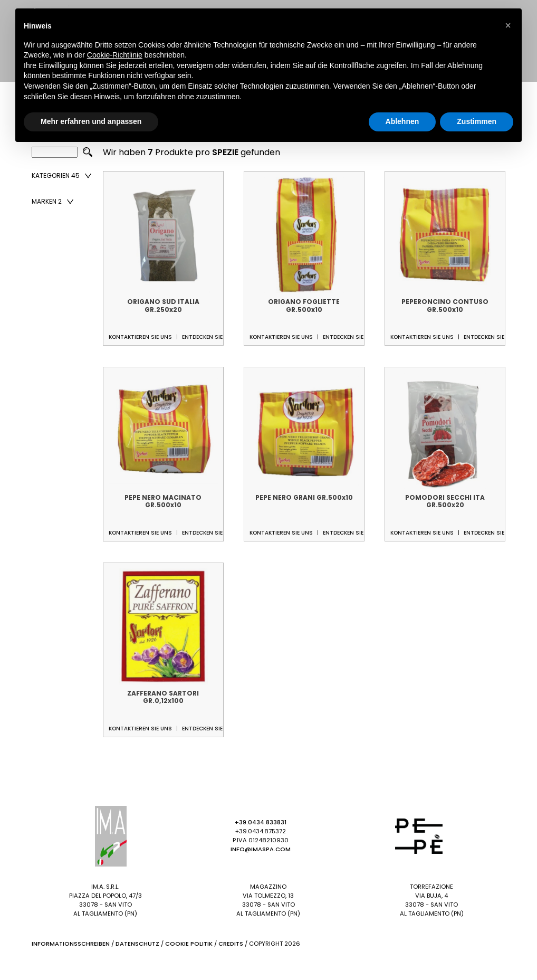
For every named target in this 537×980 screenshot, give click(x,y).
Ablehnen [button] (402, 121)
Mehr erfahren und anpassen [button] (91, 121)
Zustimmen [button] (477, 121)
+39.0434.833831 (261, 822)
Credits (231, 944)
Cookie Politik (189, 944)
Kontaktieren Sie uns (140, 337)
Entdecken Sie (202, 337)
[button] (508, 25)
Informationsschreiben (71, 944)
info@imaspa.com (261, 849)
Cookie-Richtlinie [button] (115, 55)
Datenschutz (137, 944)
